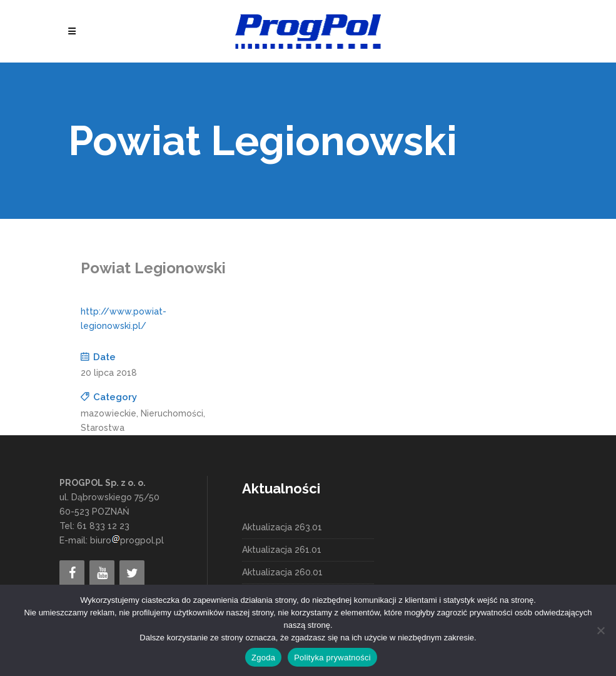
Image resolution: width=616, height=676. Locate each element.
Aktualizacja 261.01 (282, 550)
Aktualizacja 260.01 (282, 572)
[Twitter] (132, 573)
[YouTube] (102, 573)
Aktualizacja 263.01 (282, 527)
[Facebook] (72, 573)
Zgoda (263, 658)
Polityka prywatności (332, 658)
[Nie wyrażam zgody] (600, 630)
